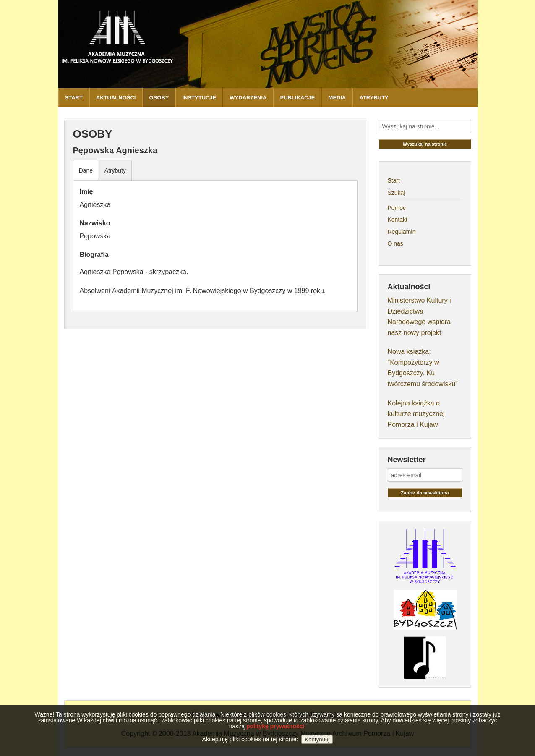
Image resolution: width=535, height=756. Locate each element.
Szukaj (397, 193)
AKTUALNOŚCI (116, 98)
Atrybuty (115, 170)
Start (394, 180)
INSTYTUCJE (199, 98)
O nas (395, 243)
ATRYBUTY (374, 98)
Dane (86, 170)
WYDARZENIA (248, 98)
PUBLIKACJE (297, 98)
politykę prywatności (275, 735)
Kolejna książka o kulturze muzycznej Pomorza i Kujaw (416, 414)
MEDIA (337, 98)
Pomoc (397, 208)
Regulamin (402, 232)
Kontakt (398, 220)
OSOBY (159, 98)
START (74, 98)
